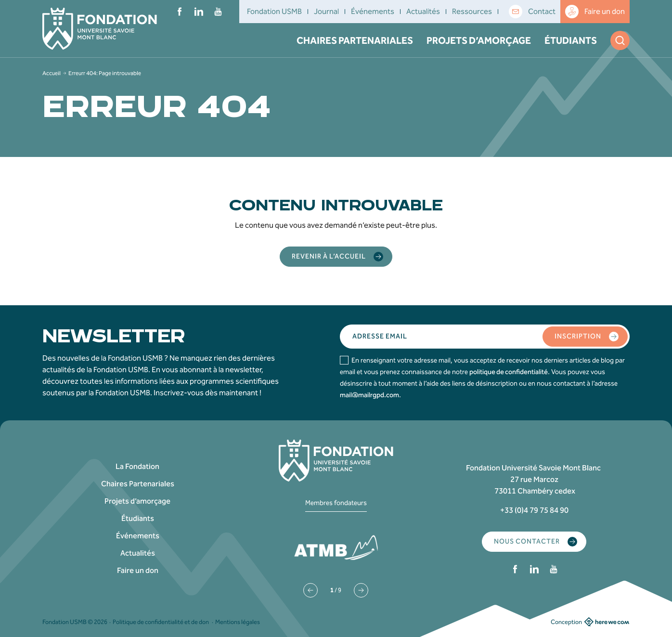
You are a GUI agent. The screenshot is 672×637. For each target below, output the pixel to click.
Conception (590, 622)
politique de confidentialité (509, 372)
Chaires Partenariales (355, 40)
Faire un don (595, 12)
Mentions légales (238, 622)
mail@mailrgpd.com (369, 395)
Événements (373, 11)
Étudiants (571, 40)
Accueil (52, 73)
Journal (326, 11)
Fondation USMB (274, 11)
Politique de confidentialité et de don (161, 622)
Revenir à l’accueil (337, 257)
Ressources (472, 11)
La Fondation (137, 466)
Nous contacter (536, 542)
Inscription (587, 337)
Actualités (423, 11)
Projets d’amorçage (479, 40)
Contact (532, 12)
